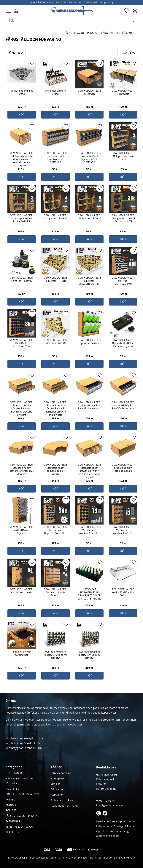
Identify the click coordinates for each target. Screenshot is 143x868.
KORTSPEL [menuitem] (12, 805)
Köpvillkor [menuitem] (57, 795)
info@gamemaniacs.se (110, 805)
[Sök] (133, 21)
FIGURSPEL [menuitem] (12, 789)
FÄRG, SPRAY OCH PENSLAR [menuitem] (22, 816)
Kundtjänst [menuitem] (58, 778)
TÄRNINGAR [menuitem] (13, 821)
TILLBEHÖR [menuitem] (12, 832)
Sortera (129, 53)
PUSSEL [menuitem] (10, 799)
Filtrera (17, 53)
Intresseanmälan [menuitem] (61, 773)
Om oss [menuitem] (56, 784)
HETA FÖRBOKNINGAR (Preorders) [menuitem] (19, 781)
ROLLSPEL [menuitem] (12, 810)
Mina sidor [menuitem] (57, 789)
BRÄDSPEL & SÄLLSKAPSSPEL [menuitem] (23, 794)
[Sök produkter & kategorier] (71, 21)
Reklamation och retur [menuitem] (65, 806)
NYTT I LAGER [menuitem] (14, 773)
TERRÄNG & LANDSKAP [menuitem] (20, 827)
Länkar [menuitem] (56, 767)
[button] (8, 11)
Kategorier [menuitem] (14, 767)
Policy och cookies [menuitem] (62, 800)
